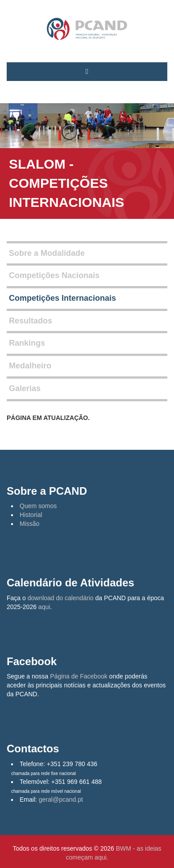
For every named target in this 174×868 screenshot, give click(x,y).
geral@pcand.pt (61, 799)
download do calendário (61, 598)
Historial (31, 515)
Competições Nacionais (54, 275)
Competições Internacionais (62, 298)
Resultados (31, 321)
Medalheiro (30, 366)
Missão (29, 524)
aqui (44, 607)
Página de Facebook (79, 676)
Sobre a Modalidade (47, 253)
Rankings (27, 343)
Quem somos (38, 506)
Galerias (25, 388)
